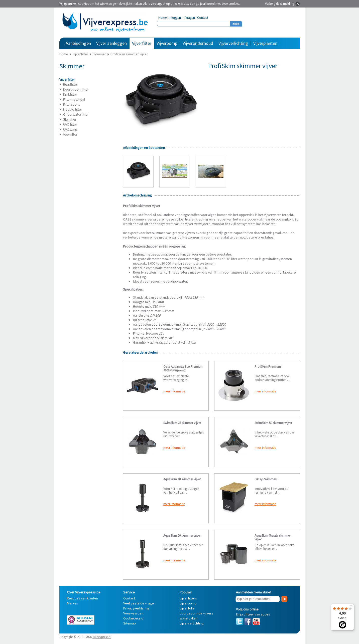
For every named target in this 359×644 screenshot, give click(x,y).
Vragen (190, 18)
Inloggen (175, 18)
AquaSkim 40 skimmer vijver (182, 479)
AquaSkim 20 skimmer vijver (182, 535)
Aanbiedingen (78, 43)
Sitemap (130, 623)
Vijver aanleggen (111, 43)
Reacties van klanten (82, 598)
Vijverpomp (167, 43)
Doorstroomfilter (76, 89)
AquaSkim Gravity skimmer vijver (273, 537)
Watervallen (189, 618)
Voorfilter (70, 134)
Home (162, 18)
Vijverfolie (187, 608)
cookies (234, 4)
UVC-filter (70, 124)
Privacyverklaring (136, 608)
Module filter (73, 109)
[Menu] (351, 607)
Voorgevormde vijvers (196, 613)
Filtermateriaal (74, 99)
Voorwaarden (133, 613)
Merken (73, 603)
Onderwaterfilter (76, 114)
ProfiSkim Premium (268, 367)
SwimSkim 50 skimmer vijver (273, 423)
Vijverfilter (142, 43)
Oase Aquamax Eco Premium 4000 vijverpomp (183, 368)
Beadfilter (71, 84)
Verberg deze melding (280, 4)
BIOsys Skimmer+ (266, 479)
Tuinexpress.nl (102, 637)
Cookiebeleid (133, 618)
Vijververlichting (233, 43)
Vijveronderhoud (198, 43)
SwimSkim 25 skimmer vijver (182, 423)
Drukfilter (70, 94)
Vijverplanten (265, 43)
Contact (203, 18)
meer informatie (174, 391)
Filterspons (72, 104)
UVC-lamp (70, 129)
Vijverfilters (188, 598)
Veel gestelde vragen (139, 603)
